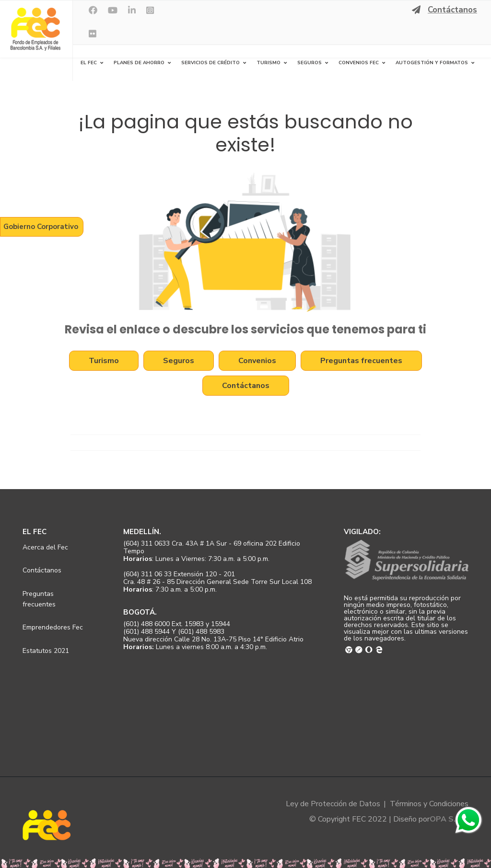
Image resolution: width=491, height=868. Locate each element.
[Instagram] (150, 11)
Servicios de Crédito (210, 63)
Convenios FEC (359, 63)
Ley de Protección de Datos (333, 804)
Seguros (310, 63)
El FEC (89, 63)
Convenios (257, 361)
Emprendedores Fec (53, 627)
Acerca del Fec (45, 547)
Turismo (269, 63)
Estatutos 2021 (46, 651)
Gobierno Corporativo (41, 227)
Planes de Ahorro (139, 63)
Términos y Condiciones (429, 804)
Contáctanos (452, 10)
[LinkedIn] (132, 11)
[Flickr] (93, 34)
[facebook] (93, 11)
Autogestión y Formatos (432, 63)
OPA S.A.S (449, 819)
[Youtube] (113, 11)
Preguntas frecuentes (361, 361)
